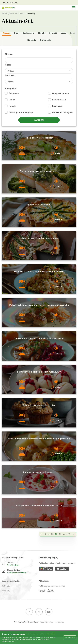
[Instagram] (39, 612)
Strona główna (8, 13)
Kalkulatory (7, 586)
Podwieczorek (59, 100)
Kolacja (13, 106)
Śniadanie (14, 93)
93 (60, 534)
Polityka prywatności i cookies (52, 586)
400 (68, 534)
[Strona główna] (8, 8)
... (49, 534)
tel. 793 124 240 (10, 2)
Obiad (12, 100)
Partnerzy (6, 591)
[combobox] (39, 71)
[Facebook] (29, 612)
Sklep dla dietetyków (11, 581)
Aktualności (21, 13)
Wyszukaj (39, 120)
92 (56, 534)
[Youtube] (49, 612)
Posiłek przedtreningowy (21, 112)
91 (52, 534)
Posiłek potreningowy (63, 112)
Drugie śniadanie (60, 93)
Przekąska (57, 106)
